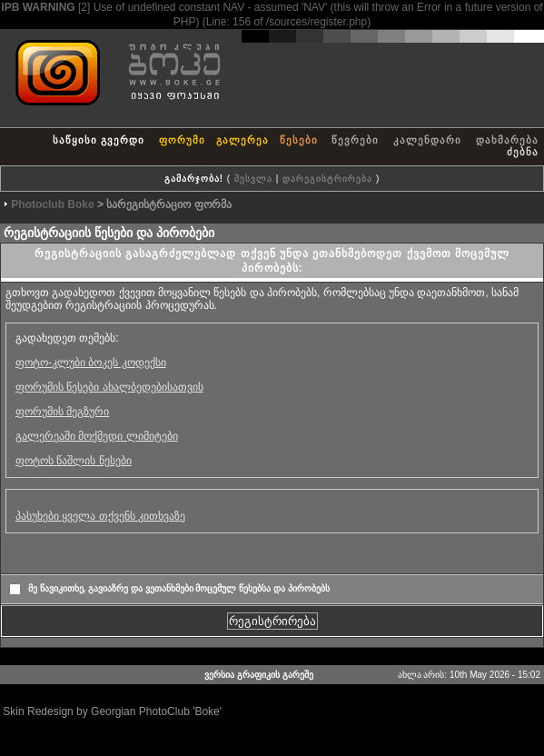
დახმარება (507, 140)
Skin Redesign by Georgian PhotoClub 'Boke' (112, 711)
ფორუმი (182, 140)
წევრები (355, 140)
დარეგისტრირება (327, 179)
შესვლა (253, 179)
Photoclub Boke (52, 204)
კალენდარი (427, 140)
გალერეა (242, 140)
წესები (299, 140)
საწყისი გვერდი (99, 140)
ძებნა (523, 152)
